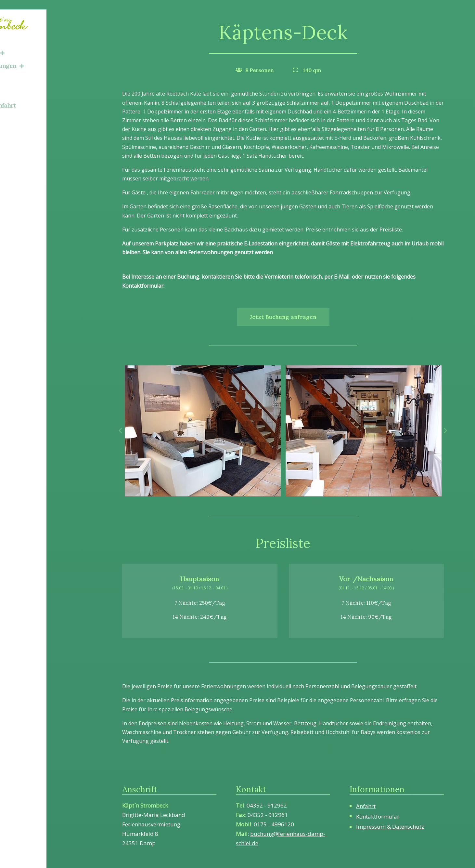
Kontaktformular (378, 816)
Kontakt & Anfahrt (35, 96)
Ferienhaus (29, 43)
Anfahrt (366, 806)
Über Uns (23, 83)
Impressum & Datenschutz (390, 827)
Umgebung (25, 69)
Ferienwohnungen (39, 56)
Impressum (26, 109)
